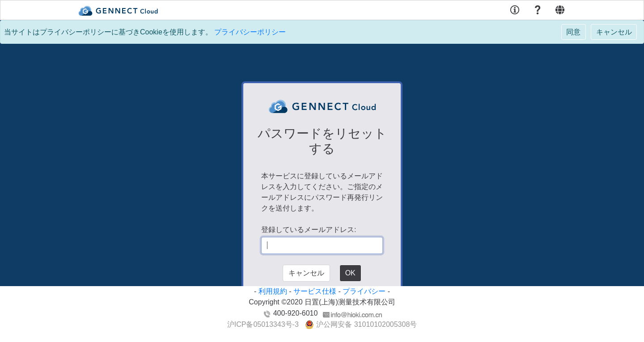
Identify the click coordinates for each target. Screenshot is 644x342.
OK (350, 273)
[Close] (574, 32)
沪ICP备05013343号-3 (263, 324)
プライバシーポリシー (250, 32)
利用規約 (273, 291)
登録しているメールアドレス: (309, 230)
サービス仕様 (315, 291)
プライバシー (364, 291)
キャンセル (306, 273)
